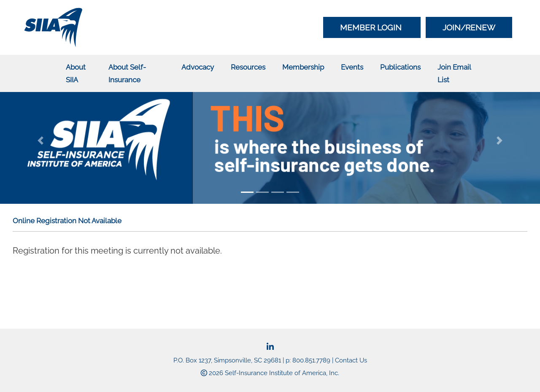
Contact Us (351, 360)
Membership (303, 67)
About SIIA (76, 73)
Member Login (372, 27)
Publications (400, 67)
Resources (248, 67)
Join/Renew (469, 27)
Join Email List (454, 73)
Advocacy (198, 67)
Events (352, 67)
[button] (40, 141)
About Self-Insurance (127, 73)
